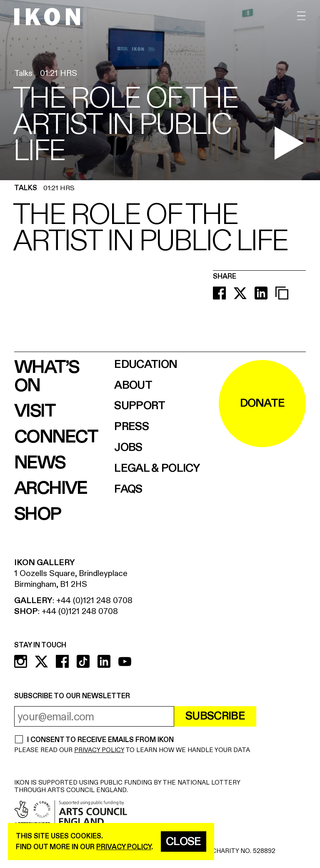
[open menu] (301, 16)
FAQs (128, 489)
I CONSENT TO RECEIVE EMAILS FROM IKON (100, 740)
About (133, 386)
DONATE (262, 403)
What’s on (46, 377)
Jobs (128, 448)
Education (146, 365)
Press (131, 427)
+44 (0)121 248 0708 (94, 600)
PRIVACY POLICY (99, 750)
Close (184, 842)
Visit (35, 411)
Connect (56, 437)
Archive (51, 488)
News (40, 463)
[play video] (289, 143)
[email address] (94, 716)
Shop (37, 514)
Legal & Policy (157, 469)
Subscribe (215, 716)
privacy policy (124, 847)
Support (140, 406)
